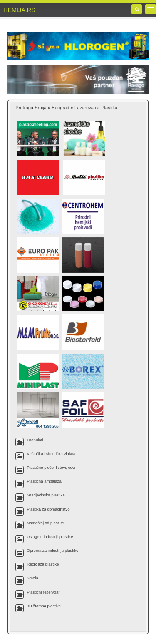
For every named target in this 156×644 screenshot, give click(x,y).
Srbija (41, 108)
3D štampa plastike (44, 606)
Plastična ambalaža (44, 481)
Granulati (35, 440)
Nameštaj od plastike (46, 523)
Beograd (60, 108)
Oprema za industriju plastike (53, 550)
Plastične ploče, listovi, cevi (51, 467)
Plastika (109, 108)
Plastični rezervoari (44, 592)
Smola (33, 578)
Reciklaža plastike (43, 564)
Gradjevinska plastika (46, 495)
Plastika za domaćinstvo (48, 509)
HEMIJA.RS (19, 10)
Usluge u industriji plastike (50, 537)
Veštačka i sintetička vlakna (51, 454)
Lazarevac (85, 108)
